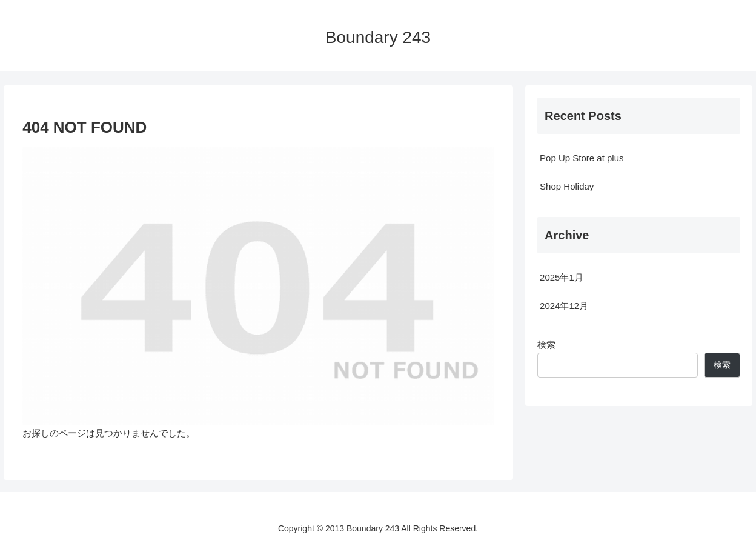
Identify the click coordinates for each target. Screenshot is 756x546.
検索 (546, 345)
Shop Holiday (567, 186)
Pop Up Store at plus (582, 158)
